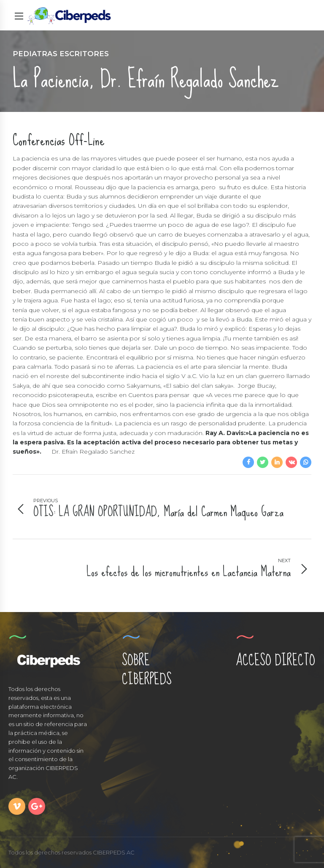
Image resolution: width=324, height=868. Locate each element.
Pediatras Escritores (61, 54)
